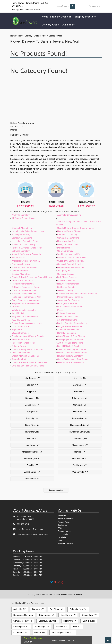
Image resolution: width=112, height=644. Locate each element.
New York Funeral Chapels (69, 231)
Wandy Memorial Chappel (69, 317)
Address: (14, 127)
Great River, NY (32, 425)
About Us (62, 516)
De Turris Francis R (20, 326)
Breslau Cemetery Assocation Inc (27, 323)
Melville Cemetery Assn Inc (24, 310)
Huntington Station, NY (80, 432)
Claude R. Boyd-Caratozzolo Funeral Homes (32, 277)
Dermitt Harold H (65, 248)
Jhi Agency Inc (64, 271)
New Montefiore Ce (66, 241)
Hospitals (62, 537)
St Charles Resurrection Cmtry (25, 287)
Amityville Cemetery (21, 215)
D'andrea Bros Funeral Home (71, 362)
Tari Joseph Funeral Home (24, 343)
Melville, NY (40, 632)
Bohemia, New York (79, 609)
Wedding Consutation (67, 543)
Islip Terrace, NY (32, 378)
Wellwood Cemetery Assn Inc (25, 290)
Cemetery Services (66, 274)
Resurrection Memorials (68, 284)
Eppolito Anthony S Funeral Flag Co (28, 336)
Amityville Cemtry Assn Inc (69, 215)
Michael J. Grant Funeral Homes (72, 258)
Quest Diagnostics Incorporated (26, 300)
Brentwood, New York (23, 615)
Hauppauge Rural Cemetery (70, 356)
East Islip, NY (32, 418)
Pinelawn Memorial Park (23, 284)
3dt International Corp (67, 320)
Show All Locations (56, 490)
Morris (60, 310)
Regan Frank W (19, 359)
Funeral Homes (64, 531)
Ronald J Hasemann (67, 333)
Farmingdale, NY (80, 418)
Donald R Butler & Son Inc (69, 346)
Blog (60, 540)
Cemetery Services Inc (22, 238)
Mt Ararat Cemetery (66, 280)
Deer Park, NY (80, 412)
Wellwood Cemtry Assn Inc (24, 294)
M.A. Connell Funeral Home (70, 307)
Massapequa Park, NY (32, 452)
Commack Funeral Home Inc (70, 264)
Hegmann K (17, 330)
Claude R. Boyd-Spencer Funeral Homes (76, 228)
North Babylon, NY (32, 459)
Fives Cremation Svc (21, 353)
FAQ (60, 528)
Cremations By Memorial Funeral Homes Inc (77, 294)
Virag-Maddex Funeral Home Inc (26, 303)
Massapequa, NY (80, 445)
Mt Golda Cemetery (66, 313)
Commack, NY (80, 405)
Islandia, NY (32, 439)
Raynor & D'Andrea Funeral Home (27, 248)
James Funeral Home (21, 340)
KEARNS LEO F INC (21, 320)
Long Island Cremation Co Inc (25, 241)
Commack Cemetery (21, 264)
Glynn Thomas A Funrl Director (71, 336)
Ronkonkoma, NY (80, 459)
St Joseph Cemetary (21, 235)
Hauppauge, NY (42, 627)
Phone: (14, 130)
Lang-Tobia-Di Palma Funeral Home (28, 231)
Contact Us (63, 525)
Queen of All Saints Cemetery (71, 261)
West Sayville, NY (80, 472)
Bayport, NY (32, 392)
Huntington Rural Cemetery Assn (26, 297)
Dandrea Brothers (20, 271)
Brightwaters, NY (80, 398)
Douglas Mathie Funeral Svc (70, 326)
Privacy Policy (64, 522)
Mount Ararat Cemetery (22, 280)
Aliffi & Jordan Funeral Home (70, 343)
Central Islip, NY (32, 405)
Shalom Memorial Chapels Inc (25, 356)
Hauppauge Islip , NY (80, 425)
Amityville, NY (80, 378)
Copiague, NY (32, 412)
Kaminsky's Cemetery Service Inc (27, 254)
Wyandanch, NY (32, 479)
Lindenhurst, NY (80, 439)
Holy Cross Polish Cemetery (24, 267)
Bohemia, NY (80, 392)
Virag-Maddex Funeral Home (25, 317)
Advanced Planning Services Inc (72, 349)
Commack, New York (23, 621)
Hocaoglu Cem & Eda (67, 303)
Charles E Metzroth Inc (22, 228)
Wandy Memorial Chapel (68, 245)
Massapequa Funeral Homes (70, 340)
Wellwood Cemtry (65, 290)
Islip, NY (77, 627)
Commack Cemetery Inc (68, 238)
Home (45, 17)
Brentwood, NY (32, 398)
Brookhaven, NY (68, 615)
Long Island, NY (32, 445)
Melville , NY (80, 452)
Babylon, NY (32, 385)
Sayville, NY (32, 465)
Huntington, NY (32, 432)
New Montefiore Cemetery (23, 245)
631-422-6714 (23, 524)
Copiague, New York (48, 621)
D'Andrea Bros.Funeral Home (71, 267)
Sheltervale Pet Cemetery (69, 300)
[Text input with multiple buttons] (62, 6)
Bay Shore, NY (80, 385)
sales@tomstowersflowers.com (26, 10)
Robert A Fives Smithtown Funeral (73, 353)
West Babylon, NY (32, 472)
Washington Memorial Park (69, 254)
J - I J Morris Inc (19, 313)
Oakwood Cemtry (65, 251)
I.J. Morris (16, 307)
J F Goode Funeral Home (23, 218)
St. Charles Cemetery (67, 287)
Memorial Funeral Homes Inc (70, 297)
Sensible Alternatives (21, 274)
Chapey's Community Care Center (73, 359)
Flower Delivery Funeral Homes (33, 36)
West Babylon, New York (63, 632)
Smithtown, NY (80, 465)
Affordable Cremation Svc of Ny (26, 261)
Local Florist (63, 534)
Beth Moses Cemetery (67, 235)
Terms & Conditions (66, 519)
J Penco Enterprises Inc (68, 330)
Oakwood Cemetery (21, 251)
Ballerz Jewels (55, 36)
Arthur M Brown (19, 346)
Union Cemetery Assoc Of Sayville (27, 349)
